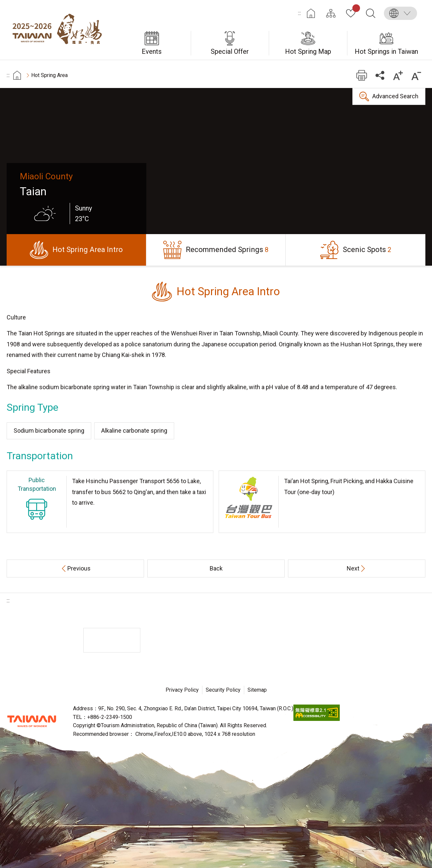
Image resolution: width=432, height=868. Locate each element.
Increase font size (398, 75)
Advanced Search (395, 96)
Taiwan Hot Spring (60, 30)
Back (216, 568)
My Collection (355, 9)
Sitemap (257, 690)
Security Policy (223, 690)
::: (299, 13)
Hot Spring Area (49, 75)
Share (380, 75)
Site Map (331, 13)
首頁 (17, 75)
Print (361, 75)
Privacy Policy (182, 690)
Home (311, 13)
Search (371, 13)
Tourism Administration (32, 721)
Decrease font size (416, 75)
